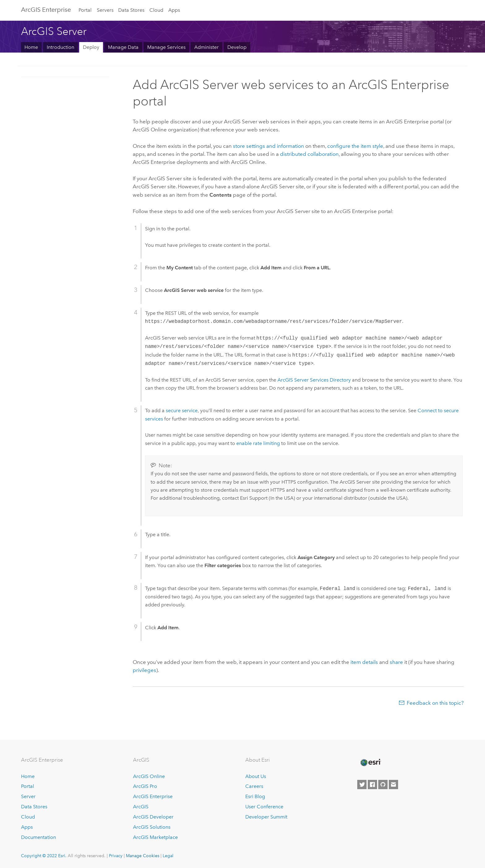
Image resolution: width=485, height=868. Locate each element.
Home (31, 47)
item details (364, 662)
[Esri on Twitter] (362, 785)
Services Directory (314, 380)
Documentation (39, 837)
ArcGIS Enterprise (46, 10)
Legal (168, 856)
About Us (256, 776)
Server (28, 796)
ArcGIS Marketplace (155, 837)
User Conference (264, 807)
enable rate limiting (258, 443)
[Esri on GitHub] (383, 785)
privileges (144, 670)
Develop (237, 47)
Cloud (156, 10)
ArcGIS (141, 807)
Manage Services (166, 47)
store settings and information (268, 146)
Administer (206, 47)
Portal (85, 10)
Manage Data (123, 47)
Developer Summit (266, 817)
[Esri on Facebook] (372, 785)
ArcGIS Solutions (152, 827)
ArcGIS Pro (145, 786)
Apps (174, 10)
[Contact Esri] (393, 785)
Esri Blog (255, 796)
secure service (182, 410)
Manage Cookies (143, 856)
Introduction (60, 47)
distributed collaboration (309, 154)
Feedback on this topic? (435, 703)
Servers (105, 10)
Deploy (91, 47)
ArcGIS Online (149, 776)
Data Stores (131, 10)
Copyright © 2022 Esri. (44, 856)
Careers (254, 786)
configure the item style (355, 146)
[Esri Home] (370, 763)
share (396, 662)
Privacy (116, 856)
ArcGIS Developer (153, 817)
